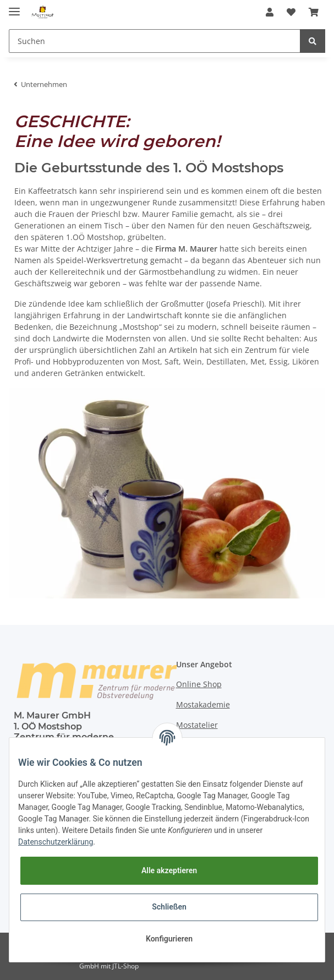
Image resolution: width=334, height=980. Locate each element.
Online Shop (199, 684)
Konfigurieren (169, 939)
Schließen (169, 907)
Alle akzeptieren (169, 870)
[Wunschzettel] (291, 12)
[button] (270, 12)
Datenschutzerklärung (56, 842)
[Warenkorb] (314, 12)
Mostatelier (197, 725)
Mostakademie (203, 704)
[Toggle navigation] (14, 7)
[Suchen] (155, 41)
